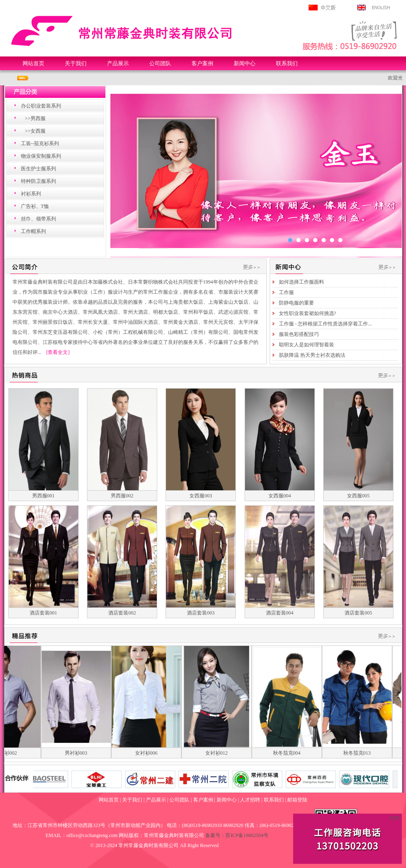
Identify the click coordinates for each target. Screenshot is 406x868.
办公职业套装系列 (41, 106)
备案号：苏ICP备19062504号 (237, 835)
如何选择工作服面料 (301, 282)
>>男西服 (36, 118)
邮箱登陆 (297, 800)
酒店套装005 (358, 613)
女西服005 (358, 496)
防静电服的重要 (296, 303)
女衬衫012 (222, 753)
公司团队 (160, 63)
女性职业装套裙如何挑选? (308, 313)
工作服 (286, 292)
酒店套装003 (201, 613)
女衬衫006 (151, 753)
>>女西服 (36, 131)
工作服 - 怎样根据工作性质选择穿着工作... (326, 324)
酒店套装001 (43, 613)
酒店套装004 (280, 613)
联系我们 (287, 63)
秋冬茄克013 (362, 753)
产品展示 (118, 63)
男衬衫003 (81, 753)
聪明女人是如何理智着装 (306, 345)
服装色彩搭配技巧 (299, 334)
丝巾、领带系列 (38, 219)
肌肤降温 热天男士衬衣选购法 (312, 355)
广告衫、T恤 (35, 206)
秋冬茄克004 (292, 753)
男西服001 (43, 496)
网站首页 (33, 63)
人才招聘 (250, 800)
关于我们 (76, 63)
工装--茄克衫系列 (40, 143)
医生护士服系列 (38, 169)
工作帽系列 (33, 231)
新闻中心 (245, 63)
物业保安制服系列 (41, 156)
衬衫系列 (31, 194)
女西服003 (201, 496)
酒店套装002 (122, 613)
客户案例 (202, 63)
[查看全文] (58, 352)
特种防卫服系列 (38, 181)
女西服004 (280, 496)
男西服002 (122, 496)
